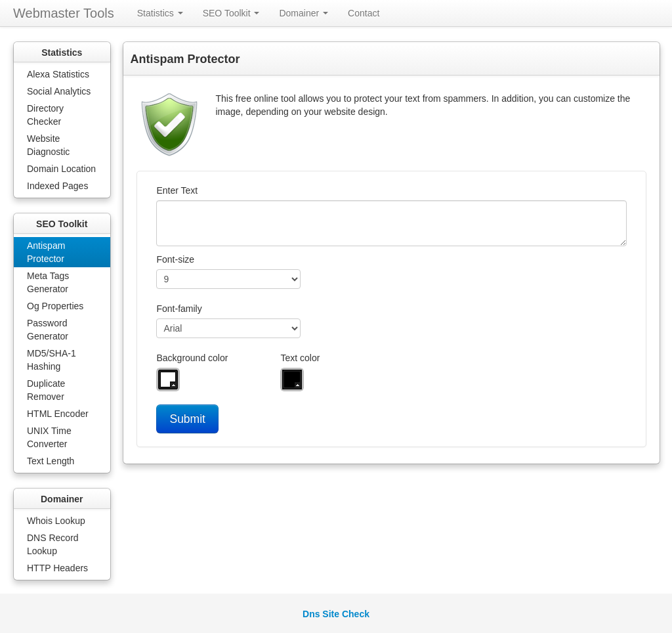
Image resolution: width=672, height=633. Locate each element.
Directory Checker (45, 115)
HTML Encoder (58, 414)
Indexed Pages (57, 186)
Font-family (179, 309)
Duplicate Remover (46, 390)
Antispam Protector (46, 252)
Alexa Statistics (58, 74)
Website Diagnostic (48, 145)
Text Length (51, 461)
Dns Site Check (336, 614)
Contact (364, 13)
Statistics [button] (160, 13)
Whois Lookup (56, 521)
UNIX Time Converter (49, 437)
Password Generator (48, 330)
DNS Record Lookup (53, 544)
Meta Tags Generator (48, 282)
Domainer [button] (304, 13)
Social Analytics (59, 91)
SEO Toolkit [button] (231, 13)
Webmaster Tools (64, 13)
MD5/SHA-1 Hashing (52, 360)
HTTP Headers (57, 568)
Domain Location (61, 169)
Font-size (175, 259)
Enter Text (177, 190)
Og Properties (55, 306)
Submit (187, 419)
